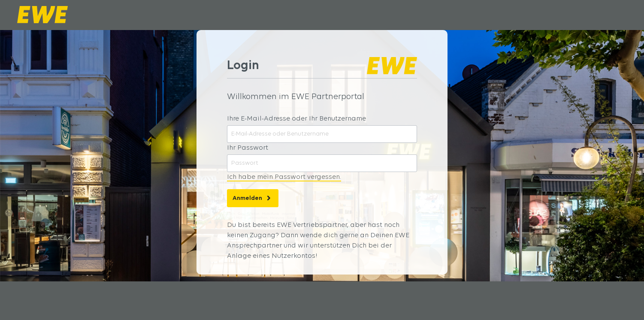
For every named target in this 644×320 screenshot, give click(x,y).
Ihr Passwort (248, 148)
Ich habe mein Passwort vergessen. (284, 177)
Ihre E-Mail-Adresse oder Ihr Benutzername (296, 119)
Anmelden (253, 196)
